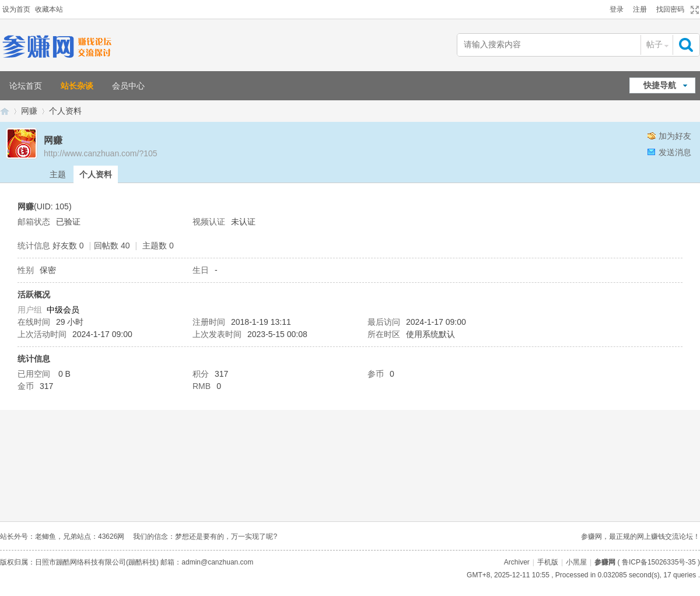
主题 (58, 174)
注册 (640, 9)
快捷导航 (660, 85)
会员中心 (128, 86)
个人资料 (96, 174)
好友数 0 (68, 246)
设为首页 (16, 9)
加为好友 (675, 136)
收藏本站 (49, 9)
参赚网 (5, 111)
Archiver (517, 562)
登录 (617, 9)
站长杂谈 (77, 86)
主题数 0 (158, 246)
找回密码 (670, 9)
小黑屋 (576, 562)
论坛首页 (26, 86)
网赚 (29, 111)
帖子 (654, 44)
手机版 (548, 562)
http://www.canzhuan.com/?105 (101, 153)
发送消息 (675, 152)
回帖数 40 (112, 246)
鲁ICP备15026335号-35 (659, 562)
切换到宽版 (693, 10)
